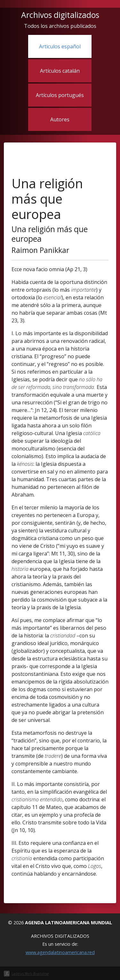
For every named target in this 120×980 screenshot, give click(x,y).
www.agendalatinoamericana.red (60, 952)
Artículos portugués (60, 95)
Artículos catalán (60, 71)
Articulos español (60, 46)
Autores (60, 119)
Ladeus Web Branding (30, 973)
